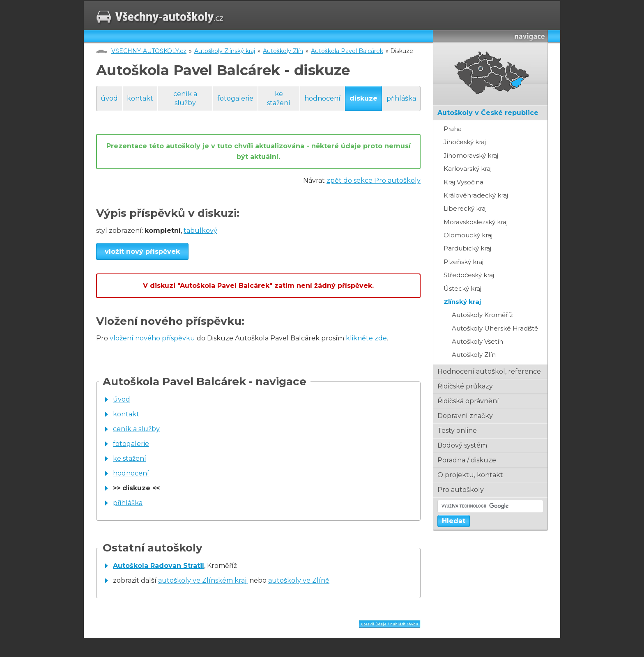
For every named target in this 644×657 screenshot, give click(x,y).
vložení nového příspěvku (152, 338)
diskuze (363, 98)
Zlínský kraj (462, 302)
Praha (453, 129)
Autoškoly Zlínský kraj (225, 51)
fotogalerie (235, 98)
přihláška (401, 98)
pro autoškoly (461, 490)
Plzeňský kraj (463, 262)
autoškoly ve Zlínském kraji (203, 580)
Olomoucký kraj (468, 235)
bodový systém (462, 445)
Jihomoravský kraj (471, 155)
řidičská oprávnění (468, 401)
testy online (457, 431)
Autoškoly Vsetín (477, 341)
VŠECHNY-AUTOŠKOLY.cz (149, 51)
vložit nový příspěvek (142, 252)
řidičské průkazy (465, 386)
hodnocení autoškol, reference (489, 371)
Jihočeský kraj (465, 142)
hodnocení (322, 98)
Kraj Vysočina (463, 182)
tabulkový (200, 231)
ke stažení (279, 98)
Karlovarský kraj (468, 169)
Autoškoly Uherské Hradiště (495, 328)
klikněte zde (366, 338)
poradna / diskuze (467, 460)
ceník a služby (185, 98)
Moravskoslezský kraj (476, 222)
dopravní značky (465, 416)
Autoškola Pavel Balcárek (347, 51)
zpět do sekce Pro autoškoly (374, 180)
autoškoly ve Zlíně (299, 580)
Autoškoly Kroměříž (482, 315)
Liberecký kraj (465, 208)
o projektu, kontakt (470, 475)
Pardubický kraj (467, 248)
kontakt (140, 98)
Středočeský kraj (469, 275)
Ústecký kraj (462, 288)
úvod (109, 98)
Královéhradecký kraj (476, 195)
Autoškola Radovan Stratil (159, 566)
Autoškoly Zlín (283, 51)
